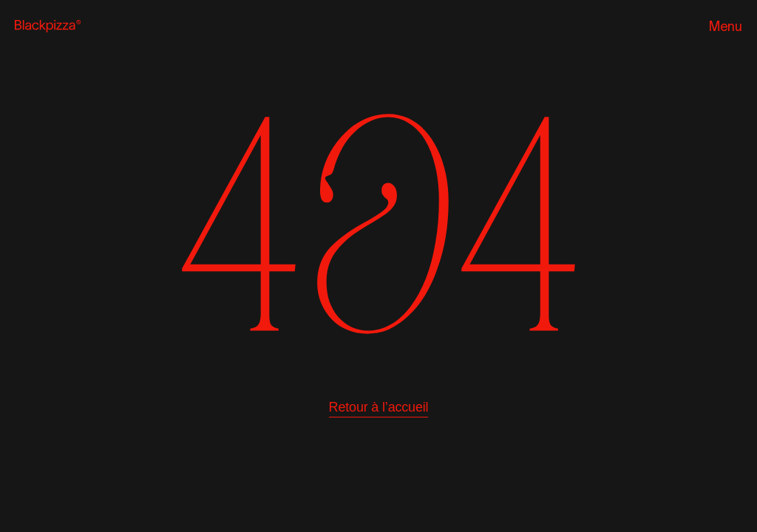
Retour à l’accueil (379, 407)
